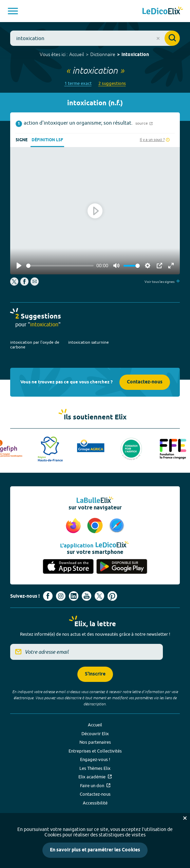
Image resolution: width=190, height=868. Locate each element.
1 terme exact (78, 83)
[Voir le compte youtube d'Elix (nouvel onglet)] (87, 596)
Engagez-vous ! (95, 759)
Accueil (77, 54)
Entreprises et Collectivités (95, 751)
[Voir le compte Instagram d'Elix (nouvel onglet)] (61, 596)
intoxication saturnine (89, 342)
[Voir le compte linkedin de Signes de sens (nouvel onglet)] (74, 596)
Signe (22, 140)
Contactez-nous (145, 382)
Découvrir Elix (95, 734)
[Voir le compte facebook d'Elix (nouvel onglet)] (48, 596)
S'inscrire (95, 674)
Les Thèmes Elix (95, 768)
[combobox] (95, 38)
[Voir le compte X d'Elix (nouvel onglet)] (99, 596)
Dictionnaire (103, 54)
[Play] (19, 266)
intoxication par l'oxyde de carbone (35, 345)
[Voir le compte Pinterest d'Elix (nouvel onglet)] (112, 596)
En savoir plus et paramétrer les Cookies (95, 850)
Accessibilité (95, 803)
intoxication (135, 55)
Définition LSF (47, 140)
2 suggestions (112, 83)
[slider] (60, 266)
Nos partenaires (95, 742)
